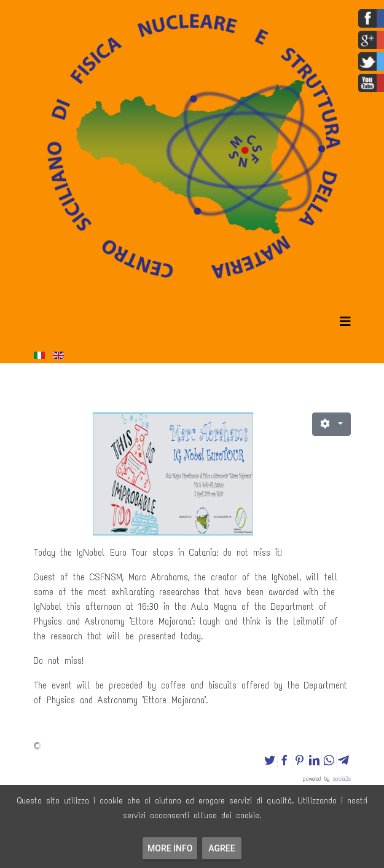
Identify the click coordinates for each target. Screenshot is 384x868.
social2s (342, 779)
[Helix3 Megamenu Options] (345, 322)
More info (170, 848)
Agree (222, 848)
